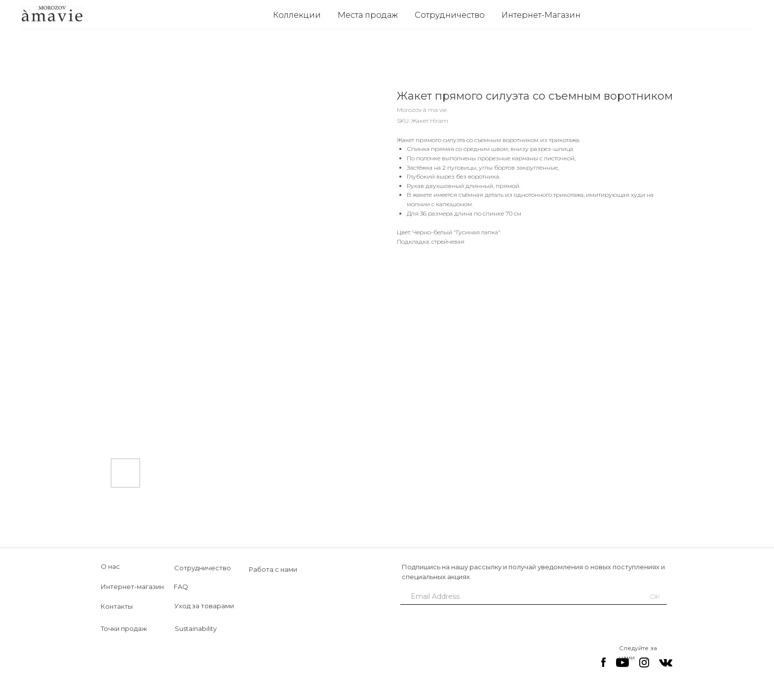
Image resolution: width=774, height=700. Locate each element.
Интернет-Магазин (541, 15)
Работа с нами (273, 569)
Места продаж (368, 15)
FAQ (181, 587)
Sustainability (196, 628)
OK (655, 596)
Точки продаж (124, 628)
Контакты (117, 606)
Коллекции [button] (297, 15)
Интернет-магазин (132, 587)
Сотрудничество (450, 15)
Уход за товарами (204, 606)
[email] (518, 596)
